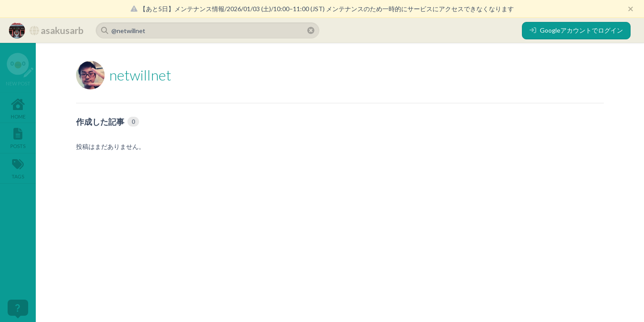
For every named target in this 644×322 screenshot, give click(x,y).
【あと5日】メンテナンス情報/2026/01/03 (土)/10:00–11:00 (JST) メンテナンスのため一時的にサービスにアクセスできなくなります (322, 9)
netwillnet (140, 75)
